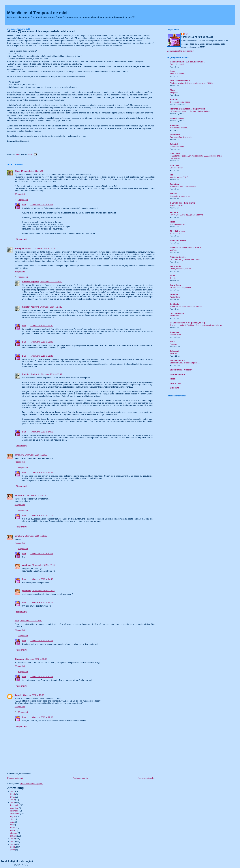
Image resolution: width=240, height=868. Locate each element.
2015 (13, 797)
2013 (13, 802)
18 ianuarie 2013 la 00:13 (42, 515)
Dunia (173, 71)
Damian (173, 250)
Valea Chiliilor (176, 335)
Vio (172, 175)
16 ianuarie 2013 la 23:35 (32, 171)
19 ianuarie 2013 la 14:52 (42, 432)
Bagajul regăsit (177, 118)
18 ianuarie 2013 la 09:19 (36, 659)
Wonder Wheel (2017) (179, 177)
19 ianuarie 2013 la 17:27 (42, 602)
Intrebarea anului (177, 147)
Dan (24, 205)
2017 (13, 791)
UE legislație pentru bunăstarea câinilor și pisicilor (191, 111)
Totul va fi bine (176, 234)
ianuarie (13, 836)
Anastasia (175, 332)
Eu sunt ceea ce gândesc (181, 288)
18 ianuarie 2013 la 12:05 (42, 641)
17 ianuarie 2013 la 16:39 (43, 248)
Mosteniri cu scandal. (179, 128)
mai (12, 825)
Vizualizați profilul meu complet (180, 51)
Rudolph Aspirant (23, 248)
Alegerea (174, 93)
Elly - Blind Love (178, 231)
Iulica (173, 379)
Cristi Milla (175, 153)
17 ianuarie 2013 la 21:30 (42, 342)
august (13, 816)
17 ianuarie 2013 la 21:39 (36, 455)
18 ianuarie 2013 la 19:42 (51, 374)
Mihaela (174, 194)
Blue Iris (174, 99)
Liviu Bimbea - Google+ (181, 370)
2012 (13, 839)
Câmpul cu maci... (178, 64)
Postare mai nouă (15, 778)
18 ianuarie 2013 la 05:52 (31, 621)
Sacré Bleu (175, 316)
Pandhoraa (175, 135)
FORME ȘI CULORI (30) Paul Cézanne (187, 215)
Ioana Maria (176, 266)
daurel (18, 695)
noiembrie (14, 808)
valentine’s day (176, 168)
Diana (17, 171)
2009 (13, 847)
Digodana (19, 659)
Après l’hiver (175, 297)
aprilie (13, 827)
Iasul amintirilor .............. (182, 360)
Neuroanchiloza (177, 374)
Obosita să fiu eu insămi (180, 102)
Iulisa (173, 222)
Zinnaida (174, 212)
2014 (13, 800)
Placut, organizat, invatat (180, 269)
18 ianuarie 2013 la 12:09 (42, 717)
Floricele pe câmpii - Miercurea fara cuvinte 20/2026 (192, 83)
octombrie (14, 811)
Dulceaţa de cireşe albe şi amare (185, 247)
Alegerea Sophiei (178, 257)
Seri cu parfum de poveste (181, 137)
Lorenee (174, 294)
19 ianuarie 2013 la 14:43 (42, 579)
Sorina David (176, 383)
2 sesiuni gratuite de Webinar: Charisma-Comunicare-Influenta (196, 325)
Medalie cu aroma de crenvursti (183, 187)
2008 (13, 850)
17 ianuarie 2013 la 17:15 (51, 307)
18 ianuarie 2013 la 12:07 (42, 677)
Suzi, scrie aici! (177, 313)
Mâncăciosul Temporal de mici (37, 13)
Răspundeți (20, 194)
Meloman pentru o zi (179, 224)
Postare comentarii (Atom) (32, 783)
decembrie (15, 805)
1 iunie (173, 278)
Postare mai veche (146, 778)
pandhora (19, 455)
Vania (173, 342)
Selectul (174, 144)
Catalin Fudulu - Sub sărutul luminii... (188, 62)
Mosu (173, 90)
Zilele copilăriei (176, 205)
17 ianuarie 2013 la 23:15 (36, 495)
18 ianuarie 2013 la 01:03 (36, 536)
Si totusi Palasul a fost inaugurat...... (185, 363)
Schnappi (175, 351)
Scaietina (174, 184)
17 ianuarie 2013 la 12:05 (42, 205)
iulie (12, 819)
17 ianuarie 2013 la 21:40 (42, 356)
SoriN (173, 276)
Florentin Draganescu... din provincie (188, 109)
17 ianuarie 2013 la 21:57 (42, 472)
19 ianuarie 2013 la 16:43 (43, 591)
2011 (13, 842)
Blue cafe (174, 165)
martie (13, 830)
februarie (14, 833)
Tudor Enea (175, 285)
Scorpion (174, 354)
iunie (12, 822)
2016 (13, 794)
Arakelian (175, 125)
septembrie (15, 814)
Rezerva (174, 344)
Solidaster (175, 304)
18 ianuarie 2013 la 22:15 (43, 565)
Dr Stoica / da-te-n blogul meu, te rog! (188, 323)
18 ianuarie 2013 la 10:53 (33, 695)
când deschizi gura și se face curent (185, 259)
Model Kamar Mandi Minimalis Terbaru (186, 306)
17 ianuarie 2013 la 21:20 (42, 325)
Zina (17, 621)
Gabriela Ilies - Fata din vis (183, 203)
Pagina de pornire (80, 778)
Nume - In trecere (178, 241)
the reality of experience (180, 196)
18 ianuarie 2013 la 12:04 (42, 554)
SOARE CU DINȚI (178, 74)
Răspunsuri (23, 200)
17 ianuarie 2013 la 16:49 (51, 282)
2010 (13, 844)
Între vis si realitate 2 (180, 81)
